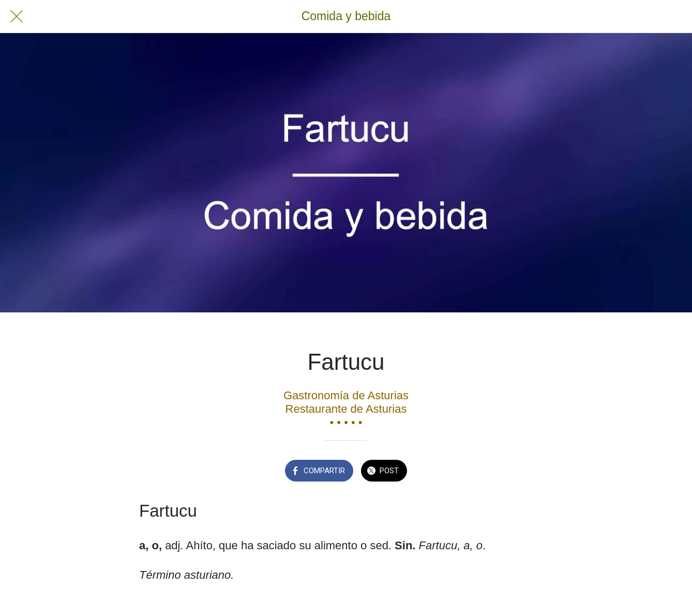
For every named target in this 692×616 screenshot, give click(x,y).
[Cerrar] (17, 17)
